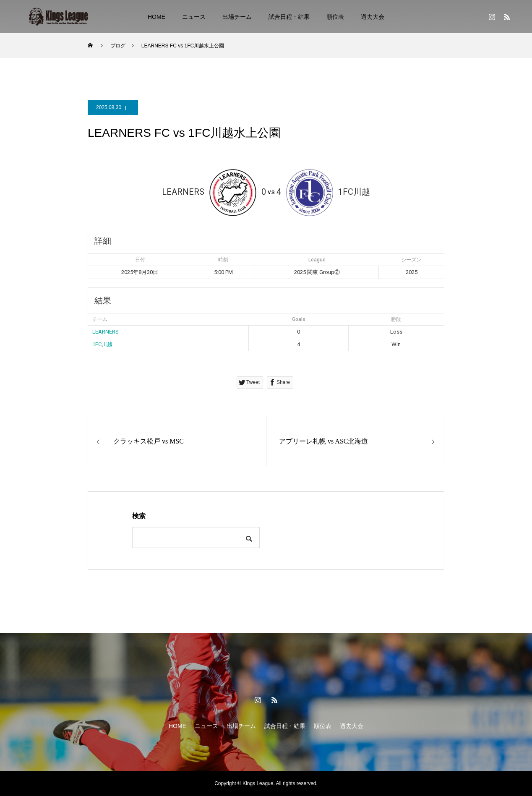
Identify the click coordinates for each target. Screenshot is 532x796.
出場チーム (237, 17)
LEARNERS (106, 332)
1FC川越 (102, 344)
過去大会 (373, 17)
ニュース (194, 17)
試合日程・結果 (289, 17)
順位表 (335, 17)
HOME (156, 17)
